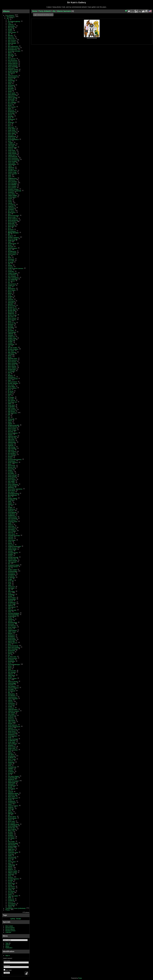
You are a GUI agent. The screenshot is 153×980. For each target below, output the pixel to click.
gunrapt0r (11, 331)
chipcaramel (12, 180)
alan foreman (12, 40)
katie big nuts (12, 438)
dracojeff (11, 247)
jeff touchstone (12, 382)
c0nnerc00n (12, 144)
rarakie (10, 677)
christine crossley (13, 189)
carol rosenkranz (13, 158)
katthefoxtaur (12, 442)
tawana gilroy (12, 817)
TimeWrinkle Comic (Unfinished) (16, 908)
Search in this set (45, 15)
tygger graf (11, 849)
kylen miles (11, 483)
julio (9, 414)
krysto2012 (11, 478)
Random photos (10, 931)
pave (9, 644)
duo (9, 256)
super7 (10, 804)
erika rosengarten (13, 278)
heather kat (11, 337)
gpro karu (11, 317)
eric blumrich (12, 275)
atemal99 (11, 88)
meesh (10, 543)
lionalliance (11, 500)
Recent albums (10, 929)
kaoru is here (12, 428)
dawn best (11, 226)
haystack (11, 335)
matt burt (11, 539)
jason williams (12, 368)
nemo (10, 593)
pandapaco (11, 636)
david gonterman (13, 220)
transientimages (13, 843)
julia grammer (12, 410)
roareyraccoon (12, 697)
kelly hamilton (12, 449)
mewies (10, 556)
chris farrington (13, 183)
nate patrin (11, 588)
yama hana (11, 883)
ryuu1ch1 (11, 717)
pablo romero (12, 632)
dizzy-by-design (13, 239)
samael (10, 723)
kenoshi (10, 456)
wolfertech (11, 874)
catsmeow (11, 167)
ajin (9, 34)
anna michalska (13, 66)
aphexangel (12, 73)
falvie (10, 287)
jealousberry (12, 377)
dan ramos (11, 211)
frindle (10, 298)
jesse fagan (11, 386)
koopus (10, 470)
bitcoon (10, 115)
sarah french (12, 731)
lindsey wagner (13, 498)
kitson (10, 464)
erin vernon (11, 281)
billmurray (11, 110)
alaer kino (11, 37)
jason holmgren (13, 363)
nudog (10, 618)
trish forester (12, 845)
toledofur (11, 834)
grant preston (12, 320)
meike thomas (12, 548)
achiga (10, 29)
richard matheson (13, 688)
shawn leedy (12, 747)
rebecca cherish (13, 682)
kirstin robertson (13, 463)
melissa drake (12, 549)
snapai (10, 764)
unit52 (10, 855)
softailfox (11, 768)
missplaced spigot (14, 565)
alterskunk (11, 56)
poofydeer (11, 660)
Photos (8, 910)
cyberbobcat (12, 208)
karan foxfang (12, 430)
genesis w (11, 307)
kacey (10, 422)
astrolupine (11, 85)
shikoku (10, 753)
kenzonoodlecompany (15, 459)
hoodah (10, 341)
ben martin (11, 101)
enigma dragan (13, 273)
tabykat (10, 812)
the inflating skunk (14, 824)
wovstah (10, 880)
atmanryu (11, 90)
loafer (10, 501)
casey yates (12, 163)
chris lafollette (12, 185)
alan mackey (12, 42)
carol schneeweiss (14, 160)
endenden (11, 271)
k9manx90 (11, 419)
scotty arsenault (13, 739)
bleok (10, 118)
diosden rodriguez (14, 237)
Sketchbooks (11, 17)
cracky (10, 202)
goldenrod (11, 313)
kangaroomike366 (14, 425)
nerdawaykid (12, 599)
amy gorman (12, 59)
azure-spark (12, 93)
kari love (11, 431)
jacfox (10, 355)
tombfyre (11, 835)
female (19, 919)
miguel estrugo (12, 560)
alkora (10, 53)
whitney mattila (13, 871)
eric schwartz (12, 276)
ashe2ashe (11, 80)
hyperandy (11, 344)
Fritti (9, 23)
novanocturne (12, 616)
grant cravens (12, 318)
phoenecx (11, 652)
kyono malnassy (13, 484)
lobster (10, 503)
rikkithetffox (11, 694)
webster (10, 868)
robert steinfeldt (13, 699)
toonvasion (11, 837)
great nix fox (12, 323)
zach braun (11, 887)
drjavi (10, 250)
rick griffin (11, 689)
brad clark (11, 127)
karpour (10, 435)
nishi (9, 609)
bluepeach (11, 122)
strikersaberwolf (13, 798)
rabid (9, 669)
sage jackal (11, 720)
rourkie (10, 706)
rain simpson (12, 672)
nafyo (10, 585)
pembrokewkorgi (13, 646)
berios (10, 105)
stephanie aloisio (13, 793)
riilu (9, 692)
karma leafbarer (13, 433)
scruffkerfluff (12, 741)
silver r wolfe (12, 759)
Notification (9, 948)
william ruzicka (12, 873)
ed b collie (11, 261)
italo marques (12, 352)
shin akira (11, 755)
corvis (10, 200)
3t (8, 20)
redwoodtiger (12, 683)
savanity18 (11, 734)
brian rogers (12, 133)
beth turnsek (12, 107)
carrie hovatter (12, 161)
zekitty (10, 890)
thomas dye (12, 827)
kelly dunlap (12, 447)
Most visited (9, 926)
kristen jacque (12, 477)
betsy (10, 108)
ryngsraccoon (12, 716)
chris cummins (12, 181)
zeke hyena (11, 888)
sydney (13, 919)
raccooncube (12, 671)
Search (8, 945)
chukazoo (11, 192)
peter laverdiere (13, 649)
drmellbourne (12, 251)
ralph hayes (12, 675)
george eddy (12, 310)
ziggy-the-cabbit (13, 896)
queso (10, 668)
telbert (10, 820)
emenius (11, 267)
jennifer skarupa (13, 383)
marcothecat (12, 520)
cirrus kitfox (11, 194)
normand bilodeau (14, 613)
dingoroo (11, 236)
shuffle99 (11, 758)
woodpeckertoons (13, 879)
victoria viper (12, 862)
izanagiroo (11, 354)
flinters (10, 293)
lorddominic (11, 509)
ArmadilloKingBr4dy (14, 21)
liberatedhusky (12, 495)
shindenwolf (12, 756)
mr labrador (11, 577)
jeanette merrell (13, 379)
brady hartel (12, 130)
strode (10, 800)
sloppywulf (11, 762)
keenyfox (11, 444)
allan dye (11, 54)
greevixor (11, 324)
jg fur (9, 390)
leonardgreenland (13, 494)
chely (10, 175)
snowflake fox (12, 767)
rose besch (11, 705)
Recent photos (10, 927)
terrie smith (11, 821)
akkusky (10, 35)
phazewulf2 (11, 650)
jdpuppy (10, 376)
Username (7, 961)
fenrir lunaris (12, 290)
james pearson (12, 360)
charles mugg (12, 172)
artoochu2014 (12, 77)
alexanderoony (12, 49)
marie (10, 523)
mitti (9, 568)
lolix (9, 506)
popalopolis (11, 661)
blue (9, 121)
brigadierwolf (12, 136)
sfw (8, 18)
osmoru (10, 629)
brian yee (11, 135)
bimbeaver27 (12, 112)
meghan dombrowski (14, 546)
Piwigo (80, 978)
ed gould (11, 262)
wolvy (10, 876)
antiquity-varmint (13, 70)
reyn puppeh (12, 686)
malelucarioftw (12, 517)
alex (9, 45)
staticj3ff (10, 792)
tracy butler (11, 841)
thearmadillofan (13, 826)
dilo (9, 234)
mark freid (11, 526)
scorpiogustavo (13, 736)
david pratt (11, 223)
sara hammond (13, 730)
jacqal (10, 357)
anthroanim (11, 68)
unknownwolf (12, 857)
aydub (10, 91)
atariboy (10, 87)
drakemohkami (12, 248)
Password (7, 965)
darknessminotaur (14, 216)
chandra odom (12, 171)
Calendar (8, 932)
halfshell (10, 334)
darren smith (12, 217)
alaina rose (11, 39)
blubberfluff (11, 119)
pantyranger (12, 638)
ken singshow (12, 455)
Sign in (8, 955)
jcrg (9, 374)
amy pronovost (12, 60)
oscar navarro (12, 627)
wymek (10, 882)
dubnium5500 (12, 253)
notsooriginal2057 (13, 615)
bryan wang (12, 138)
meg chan (11, 545)
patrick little (11, 641)
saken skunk (12, 722)
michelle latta (12, 559)
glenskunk (11, 312)
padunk (10, 633)
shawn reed (12, 748)
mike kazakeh (12, 562)
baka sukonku (12, 94)
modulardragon (13, 571)
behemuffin (11, 99)
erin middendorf (13, 279)
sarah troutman (13, 733)
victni (10, 860)
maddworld (11, 515)
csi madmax (12, 205)
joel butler (11, 399)
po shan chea (12, 657)
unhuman (11, 854)
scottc (10, 737)
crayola (10, 203)
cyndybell (11, 209)
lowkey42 (11, 511)
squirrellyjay (12, 789)
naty (9, 590)
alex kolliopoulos (13, 46)
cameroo (11, 149)
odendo (10, 621)
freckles (10, 296)
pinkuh (10, 654)
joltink (10, 404)
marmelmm (11, 529)
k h (9, 416)
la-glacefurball (12, 486)
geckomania (12, 306)
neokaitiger (11, 595)
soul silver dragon (13, 776)
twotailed (11, 848)
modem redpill (12, 570)
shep (9, 751)
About (7, 946)
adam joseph (12, 32)
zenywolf (11, 893)
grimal (10, 329)
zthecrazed (11, 905)
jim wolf (10, 393)
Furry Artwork (10, 15)
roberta (10, 700)
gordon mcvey (12, 315)
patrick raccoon (13, 643)
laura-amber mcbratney (15, 489)
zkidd (10, 897)
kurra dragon (12, 480)
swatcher (11, 807)
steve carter (12, 796)
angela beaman (13, 65)
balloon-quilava (13, 98)
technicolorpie (12, 818)
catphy (10, 166)
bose (9, 124)
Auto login (8, 970)
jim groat (11, 391)
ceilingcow (11, 169)
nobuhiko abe (12, 610)
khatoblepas (12, 461)
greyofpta (11, 327)
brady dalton (12, 129)
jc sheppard (12, 371)
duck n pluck (12, 254)
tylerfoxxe (11, 851)
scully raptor (12, 742)
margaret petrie (13, 522)
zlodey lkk (11, 899)
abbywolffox (12, 26)
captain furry (12, 155)
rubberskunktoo (13, 709)
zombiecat (11, 900)
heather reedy (12, 338)
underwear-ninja (13, 852)
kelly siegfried (12, 452)
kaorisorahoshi (12, 427)
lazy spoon (11, 492)
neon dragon (12, 598)
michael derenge (13, 557)
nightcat (10, 605)
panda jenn (11, 635)
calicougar (11, 146)
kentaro (10, 458)
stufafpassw (12, 801)
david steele (12, 225)
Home (35, 11)
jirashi (10, 394)
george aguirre (12, 309)
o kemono (11, 619)
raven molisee (12, 678)
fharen (10, 292)
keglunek (11, 445)
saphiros (11, 728)
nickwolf (10, 601)
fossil (10, 295)
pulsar (10, 666)
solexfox (10, 770)
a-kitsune (11, 25)
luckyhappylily (12, 512)
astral (10, 84)
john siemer (12, 400)
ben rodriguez (12, 102)
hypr (9, 346)
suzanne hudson (13, 806)
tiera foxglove (12, 829)
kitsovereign (12, 466)
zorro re (10, 902)
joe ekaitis (11, 397)
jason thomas (12, 366)
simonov (11, 761)
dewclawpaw (12, 231)
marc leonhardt (13, 518)
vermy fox (11, 859)
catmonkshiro (12, 164)
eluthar (10, 265)
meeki (10, 542)
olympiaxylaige (12, 622)
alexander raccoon (14, 48)
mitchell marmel (13, 567)
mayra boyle (12, 540)
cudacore (11, 206)
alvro (9, 57)
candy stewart (12, 153)
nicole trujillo (12, 604)
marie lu (10, 525)
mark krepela (12, 528)
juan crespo (12, 408)
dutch (10, 258)
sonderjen (11, 772)
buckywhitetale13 (13, 139)
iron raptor (11, 351)
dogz (9, 242)
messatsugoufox (13, 553)
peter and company (14, 647)
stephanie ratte (13, 795)
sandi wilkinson (13, 725)
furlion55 (11, 299)
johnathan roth (12, 402)
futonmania (11, 301)
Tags (7, 943)
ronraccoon (11, 703)
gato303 (10, 304)
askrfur (10, 82)
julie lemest (11, 411)
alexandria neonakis (14, 51)
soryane (10, 773)
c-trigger (10, 143)
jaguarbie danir (13, 358)
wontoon (11, 877)
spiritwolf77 (11, 784)
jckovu (10, 372)
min (9, 563)
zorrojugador (12, 904)
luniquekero (12, 514)
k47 (9, 417)
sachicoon (11, 719)
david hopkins (12, 222)
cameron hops (12, 147)
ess (9, 282)
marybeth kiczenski (14, 536)
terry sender (12, 823)
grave (10, 321)
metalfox (11, 554)
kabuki (10, 421)
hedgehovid (12, 340)
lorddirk (10, 508)
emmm (10, 270)
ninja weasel (12, 607)
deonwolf (11, 230)
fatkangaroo (12, 289)
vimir (9, 863)
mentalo (10, 551)
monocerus (11, 573)
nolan (10, 612)
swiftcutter (11, 809)
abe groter (11, 28)
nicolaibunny (12, 602)
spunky (10, 787)
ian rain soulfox (13, 348)
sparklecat (11, 779)
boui (9, 126)
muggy (10, 579)
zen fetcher (11, 891)
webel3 (10, 866)
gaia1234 (11, 303)
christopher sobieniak (15, 191)
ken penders (12, 453)
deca (9, 228)
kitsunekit (11, 469)
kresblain (11, 472)
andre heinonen (13, 62)
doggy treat (11, 240)
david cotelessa (13, 219)
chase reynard (12, 174)
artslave (10, 79)
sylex (10, 810)
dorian (10, 245)
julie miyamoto (12, 413)
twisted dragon (12, 846)
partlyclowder (12, 640)
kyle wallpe (11, 481)
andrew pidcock (13, 63)
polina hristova (12, 658)
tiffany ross (11, 831)
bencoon (11, 104)
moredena (11, 576)
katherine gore (12, 436)
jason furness (12, 362)
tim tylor (10, 832)
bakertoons (11, 96)
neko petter (11, 591)
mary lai (10, 532)
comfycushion (12, 197)
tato (9, 815)
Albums (6, 11)
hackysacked (12, 332)
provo (10, 663)
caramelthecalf (12, 157)
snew (10, 765)
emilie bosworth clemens (16, 268)
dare (9, 214)
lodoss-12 (11, 504)
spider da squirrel (13, 781)
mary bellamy (12, 531)
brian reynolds (12, 132)
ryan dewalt (11, 713)
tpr (9, 840)
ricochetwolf (12, 691)
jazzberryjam (12, 369)
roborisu (10, 702)
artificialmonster (13, 76)
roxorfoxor (11, 708)
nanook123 (11, 587)
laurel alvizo (12, 490)
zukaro (10, 907)
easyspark (11, 259)
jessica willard (12, 388)
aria (9, 74)
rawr (9, 680)
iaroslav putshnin (13, 349)
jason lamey (12, 365)
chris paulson (12, 188)
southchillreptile (13, 778)
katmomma (11, 441)
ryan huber (11, 714)
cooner (10, 198)
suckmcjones (12, 803)
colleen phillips (12, 195)
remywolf (11, 685)
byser (10, 141)
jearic (10, 380)
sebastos (11, 745)
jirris (9, 396)
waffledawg (11, 865)
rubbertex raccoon (14, 711)
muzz (10, 582)
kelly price (11, 450)
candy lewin (12, 150)
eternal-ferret (12, 284)
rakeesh (10, 674)
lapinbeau (11, 487)
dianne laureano (13, 233)
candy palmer (12, 152)
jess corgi (11, 385)
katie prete (11, 439)
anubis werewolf (13, 71)
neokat (10, 596)
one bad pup (12, 626)
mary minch (12, 534)
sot (9, 775)
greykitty (11, 326)
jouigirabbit (11, 407)
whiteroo (11, 869)
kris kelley (11, 473)
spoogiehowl (12, 786)
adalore (10, 31)
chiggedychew (12, 178)
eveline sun (11, 285)
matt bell (11, 537)
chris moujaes (12, 186)
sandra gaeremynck (14, 727)
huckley (10, 343)
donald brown (12, 244)
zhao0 (10, 894)
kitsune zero (12, 467)
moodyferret (12, 574)
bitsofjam (11, 116)
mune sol (11, 581)
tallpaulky (11, 814)
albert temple (12, 43)
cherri (10, 177)
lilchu (10, 497)
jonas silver (11, 405)
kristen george (12, 475)
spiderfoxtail (12, 782)
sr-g (9, 790)
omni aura (11, 624)
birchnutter (11, 113)
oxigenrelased (12, 630)
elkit (9, 264)
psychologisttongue (14, 664)
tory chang (11, 838)
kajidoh (10, 424)
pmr (9, 655)
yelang (10, 885)
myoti (10, 584)
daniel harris (12, 212)
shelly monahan (13, 750)
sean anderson (13, 744)
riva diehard (12, 695)
